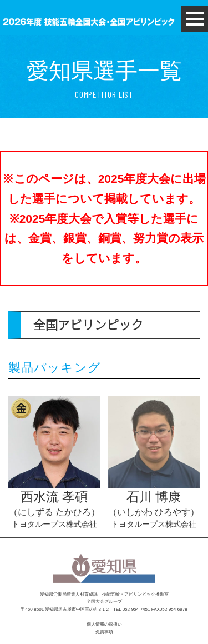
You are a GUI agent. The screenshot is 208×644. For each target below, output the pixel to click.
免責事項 (104, 632)
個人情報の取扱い (104, 624)
